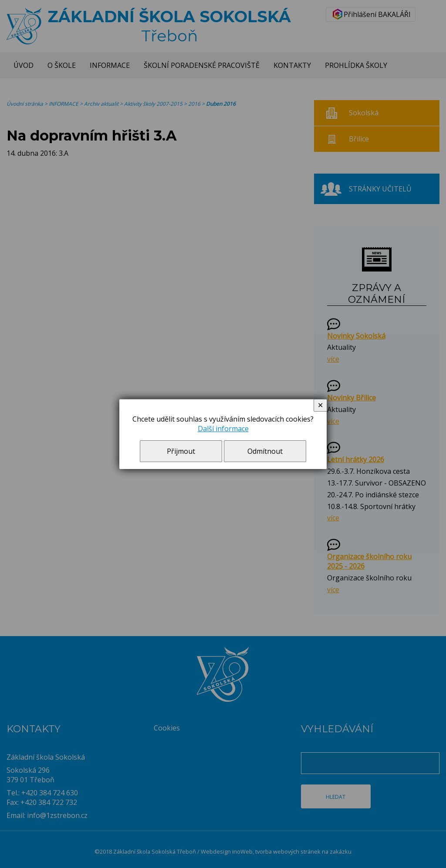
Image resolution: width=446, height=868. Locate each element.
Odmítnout (265, 451)
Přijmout (181, 451)
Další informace (223, 429)
